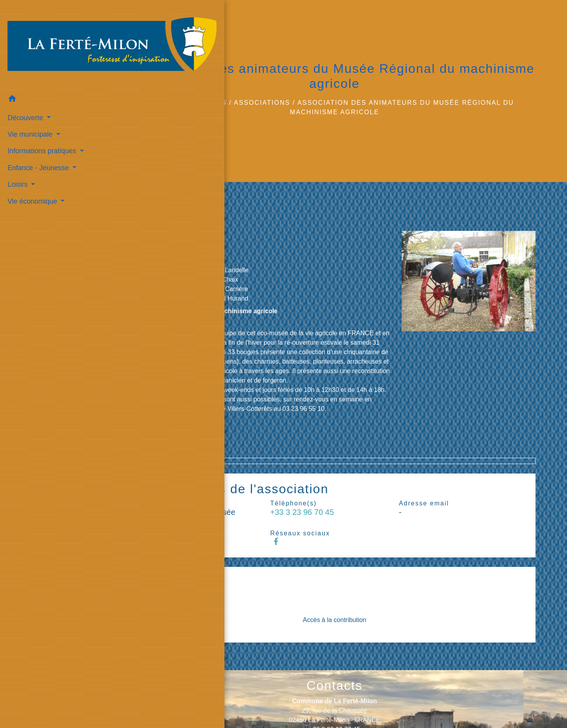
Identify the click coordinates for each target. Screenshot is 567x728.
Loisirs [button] (17, 153)
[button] (51, 69)
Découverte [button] (25, 86)
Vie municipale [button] (29, 103)
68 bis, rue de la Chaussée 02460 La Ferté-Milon (182, 240)
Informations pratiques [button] (41, 120)
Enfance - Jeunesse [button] (37, 136)
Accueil (172, 103)
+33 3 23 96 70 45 (168, 257)
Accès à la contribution (334, 620)
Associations (262, 103)
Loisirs (211, 103)
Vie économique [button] (32, 170)
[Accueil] (51, 30)
